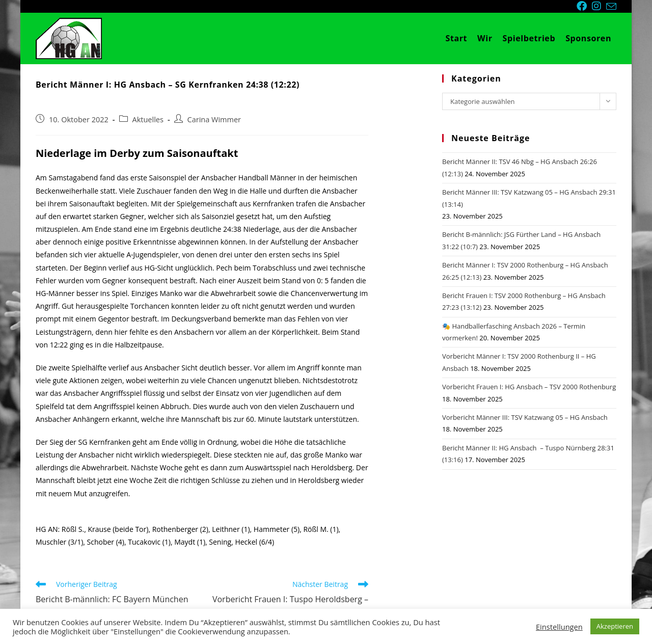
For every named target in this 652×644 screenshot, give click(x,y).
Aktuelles (148, 119)
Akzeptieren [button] (615, 626)
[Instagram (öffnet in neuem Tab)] (599, 6)
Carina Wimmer (214, 119)
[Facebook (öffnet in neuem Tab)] (584, 6)
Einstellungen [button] (559, 627)
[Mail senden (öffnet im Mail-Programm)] (611, 7)
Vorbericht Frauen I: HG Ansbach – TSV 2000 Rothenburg (529, 387)
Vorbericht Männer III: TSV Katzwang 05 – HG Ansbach (525, 417)
